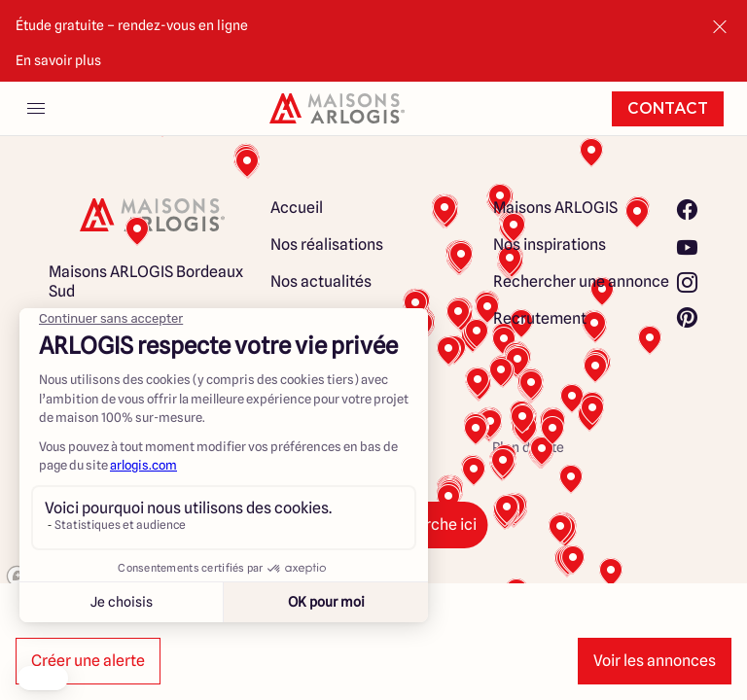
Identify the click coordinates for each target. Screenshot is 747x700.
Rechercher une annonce (581, 281)
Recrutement (540, 318)
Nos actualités (321, 281)
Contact (668, 109)
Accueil (297, 208)
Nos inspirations (550, 245)
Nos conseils (315, 318)
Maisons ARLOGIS (555, 208)
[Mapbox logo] (49, 576)
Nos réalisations (327, 245)
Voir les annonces (655, 661)
